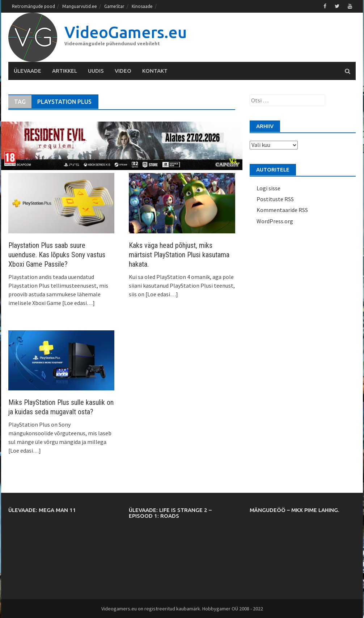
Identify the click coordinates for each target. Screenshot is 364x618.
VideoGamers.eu (126, 32)
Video (123, 71)
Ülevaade (27, 71)
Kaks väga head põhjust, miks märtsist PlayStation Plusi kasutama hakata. (179, 255)
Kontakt (155, 71)
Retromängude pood (33, 6)
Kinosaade (142, 6)
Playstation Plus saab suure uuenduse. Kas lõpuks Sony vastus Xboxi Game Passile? (57, 255)
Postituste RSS (275, 199)
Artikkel (65, 71)
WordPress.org (275, 221)
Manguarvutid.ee (80, 6)
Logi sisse (268, 188)
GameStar (114, 6)
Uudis (96, 71)
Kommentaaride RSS (282, 210)
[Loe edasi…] (78, 303)
